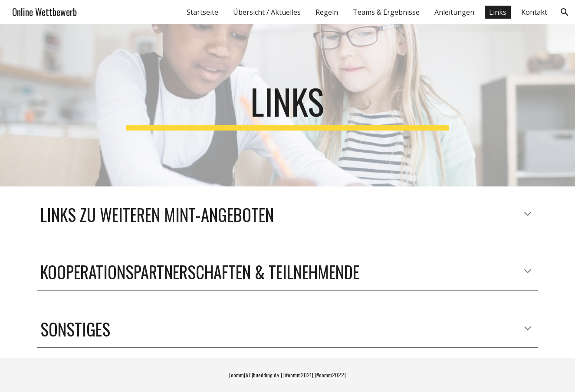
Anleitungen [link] (454, 12)
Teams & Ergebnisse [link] (386, 12)
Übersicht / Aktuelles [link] (267, 12)
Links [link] (498, 12)
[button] (565, 12)
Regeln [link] (327, 12)
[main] (288, 105)
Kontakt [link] (534, 12)
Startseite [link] (202, 12)
